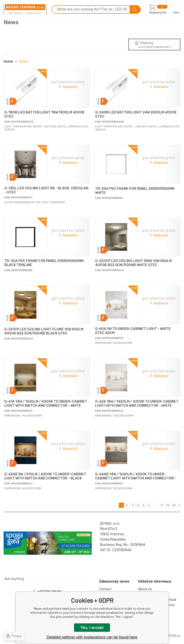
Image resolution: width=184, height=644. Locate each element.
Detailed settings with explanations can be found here (92, 637)
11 (162, 505)
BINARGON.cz (170, 635)
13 (174, 505)
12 (168, 505)
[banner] (25, 9)
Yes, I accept (92, 628)
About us (145, 589)
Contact (105, 589)
